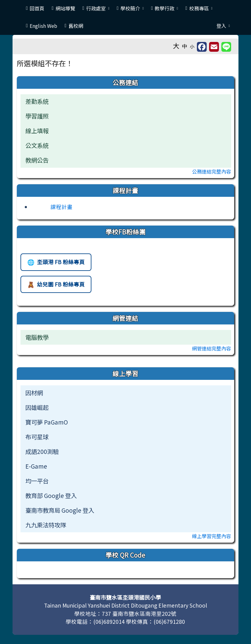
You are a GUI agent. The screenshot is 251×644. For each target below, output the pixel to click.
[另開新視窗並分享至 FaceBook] (202, 47)
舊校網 (74, 26)
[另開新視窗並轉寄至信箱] (214, 47)
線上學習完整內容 (212, 536)
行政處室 (96, 8)
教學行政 (164, 8)
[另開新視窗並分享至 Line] (226, 47)
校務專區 (199, 8)
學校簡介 (130, 8)
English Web (42, 26)
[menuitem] (126, 393)
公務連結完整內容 (212, 171)
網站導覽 (63, 8)
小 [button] (192, 46)
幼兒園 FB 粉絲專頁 (56, 286)
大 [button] (176, 46)
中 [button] (185, 46)
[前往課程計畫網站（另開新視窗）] (52, 207)
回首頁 (35, 8)
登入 (223, 26)
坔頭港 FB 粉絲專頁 (56, 264)
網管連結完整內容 (212, 348)
